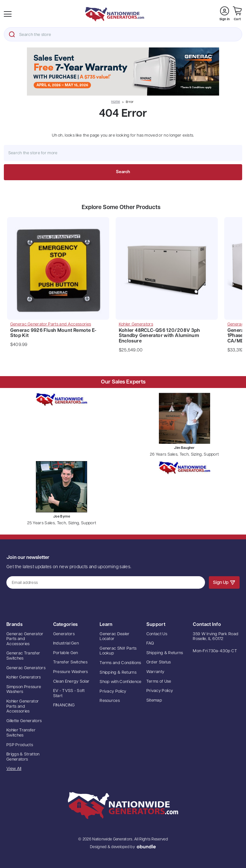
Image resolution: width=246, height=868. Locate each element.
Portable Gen (66, 653)
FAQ (150, 643)
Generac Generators (26, 668)
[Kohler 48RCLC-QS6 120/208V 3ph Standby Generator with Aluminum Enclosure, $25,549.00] (167, 270)
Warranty (156, 672)
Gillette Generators (24, 721)
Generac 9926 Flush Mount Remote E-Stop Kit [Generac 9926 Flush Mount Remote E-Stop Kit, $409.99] (53, 333)
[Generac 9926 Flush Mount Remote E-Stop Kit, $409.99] (58, 270)
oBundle (146, 847)
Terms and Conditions (120, 663)
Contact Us (157, 634)
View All (14, 769)
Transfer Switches (70, 662)
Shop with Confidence (121, 682)
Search (12, 34)
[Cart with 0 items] (237, 14)
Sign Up (224, 582)
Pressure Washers (71, 672)
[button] (123, 72)
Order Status (159, 662)
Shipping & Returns (118, 673)
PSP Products (20, 745)
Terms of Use (159, 682)
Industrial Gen (66, 643)
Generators (64, 634)
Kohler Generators (24, 677)
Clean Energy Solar (71, 682)
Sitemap (154, 700)
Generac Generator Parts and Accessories (25, 639)
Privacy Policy (113, 691)
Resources (110, 701)
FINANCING (64, 705)
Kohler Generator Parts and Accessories (23, 706)
